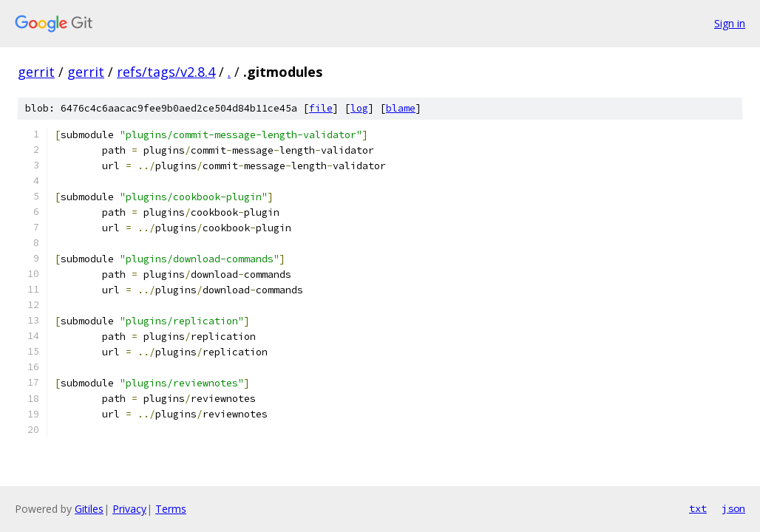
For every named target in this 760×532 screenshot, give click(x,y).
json (733, 508)
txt (698, 508)
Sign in (730, 23)
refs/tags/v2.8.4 (166, 72)
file (321, 108)
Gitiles (89, 509)
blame (401, 108)
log (359, 108)
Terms (171, 509)
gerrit (36, 72)
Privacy (129, 509)
